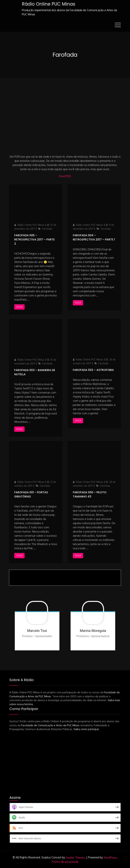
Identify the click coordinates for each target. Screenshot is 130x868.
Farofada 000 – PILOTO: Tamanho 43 (90, 494)
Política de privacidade (65, 862)
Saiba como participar (86, 729)
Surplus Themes (75, 857)
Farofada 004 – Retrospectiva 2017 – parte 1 (94, 237)
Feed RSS (65, 176)
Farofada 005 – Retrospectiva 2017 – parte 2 (34, 239)
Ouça (19, 307)
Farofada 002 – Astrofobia (93, 370)
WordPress (110, 857)
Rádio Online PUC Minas (48, 4)
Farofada (47, 229)
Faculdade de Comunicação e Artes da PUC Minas (50, 725)
